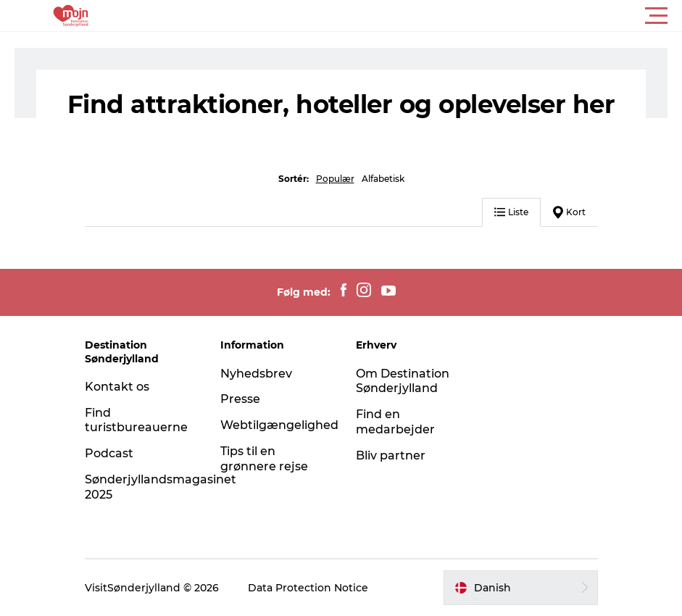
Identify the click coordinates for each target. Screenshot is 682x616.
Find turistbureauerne (136, 420)
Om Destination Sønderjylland (403, 381)
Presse (240, 399)
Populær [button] (335, 179)
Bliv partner (391, 455)
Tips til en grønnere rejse (264, 459)
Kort (569, 212)
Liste (511, 212)
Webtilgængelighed (279, 425)
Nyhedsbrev (256, 374)
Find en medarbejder (395, 422)
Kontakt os (117, 387)
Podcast (109, 453)
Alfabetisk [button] (383, 179)
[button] (406, 16)
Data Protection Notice (308, 588)
